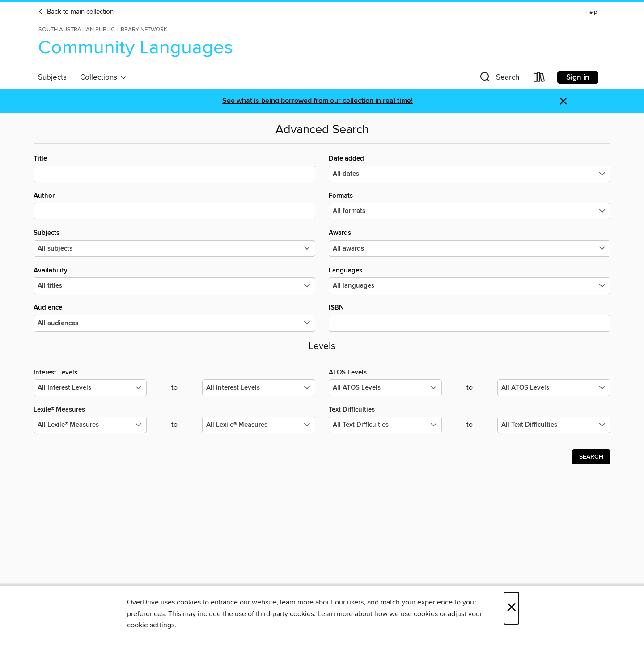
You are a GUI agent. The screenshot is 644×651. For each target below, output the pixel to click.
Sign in (578, 77)
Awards (470, 243)
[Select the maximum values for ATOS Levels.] (554, 388)
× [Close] (511, 608)
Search (591, 457)
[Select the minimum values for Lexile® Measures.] (90, 425)
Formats (470, 205)
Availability (174, 280)
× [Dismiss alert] (563, 101)
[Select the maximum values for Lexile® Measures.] (259, 425)
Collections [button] (104, 77)
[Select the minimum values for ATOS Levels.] (385, 388)
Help (591, 12)
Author (174, 205)
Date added (470, 168)
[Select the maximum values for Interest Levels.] (259, 388)
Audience (174, 317)
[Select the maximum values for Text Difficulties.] (554, 425)
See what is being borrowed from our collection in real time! (318, 101)
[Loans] (539, 79)
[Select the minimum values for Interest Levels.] (90, 388)
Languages (470, 280)
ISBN (470, 317)
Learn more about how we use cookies (378, 614)
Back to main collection (76, 12)
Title (174, 168)
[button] (499, 79)
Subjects (52, 77)
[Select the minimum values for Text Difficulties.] (385, 425)
